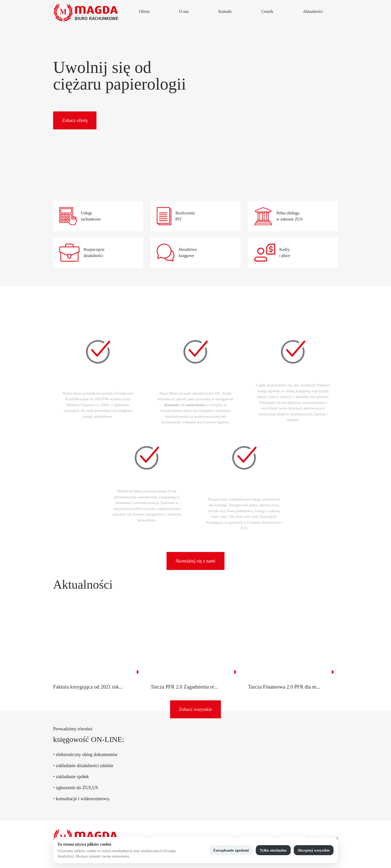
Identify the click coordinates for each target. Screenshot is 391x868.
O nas (184, 11)
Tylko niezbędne (273, 850)
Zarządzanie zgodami (231, 850)
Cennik (267, 11)
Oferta (144, 11)
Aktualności (313, 11)
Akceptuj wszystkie (314, 850)
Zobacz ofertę (75, 120)
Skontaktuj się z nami (195, 561)
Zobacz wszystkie (195, 709)
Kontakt (225, 11)
